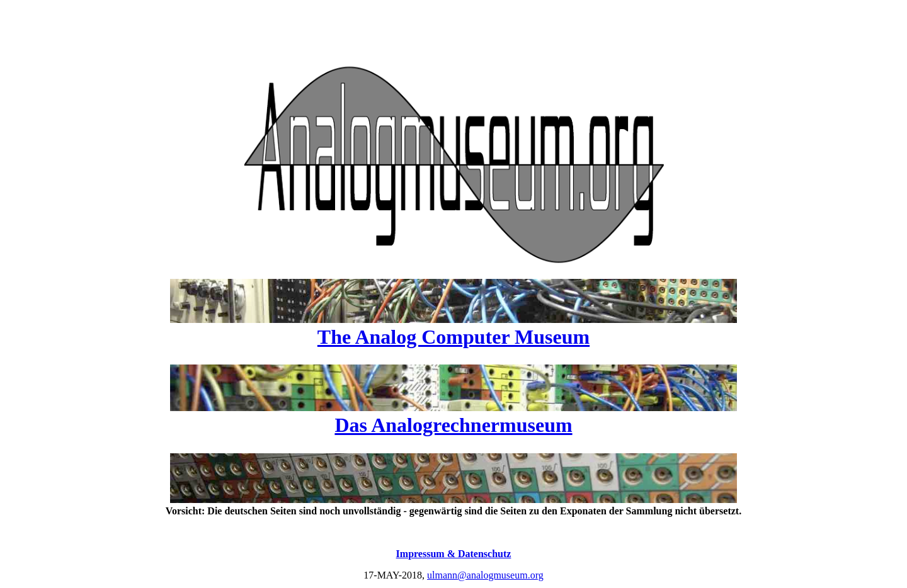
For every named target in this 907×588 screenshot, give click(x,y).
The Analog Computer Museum (453, 337)
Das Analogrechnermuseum (453, 425)
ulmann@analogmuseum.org (485, 575)
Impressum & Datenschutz (454, 554)
